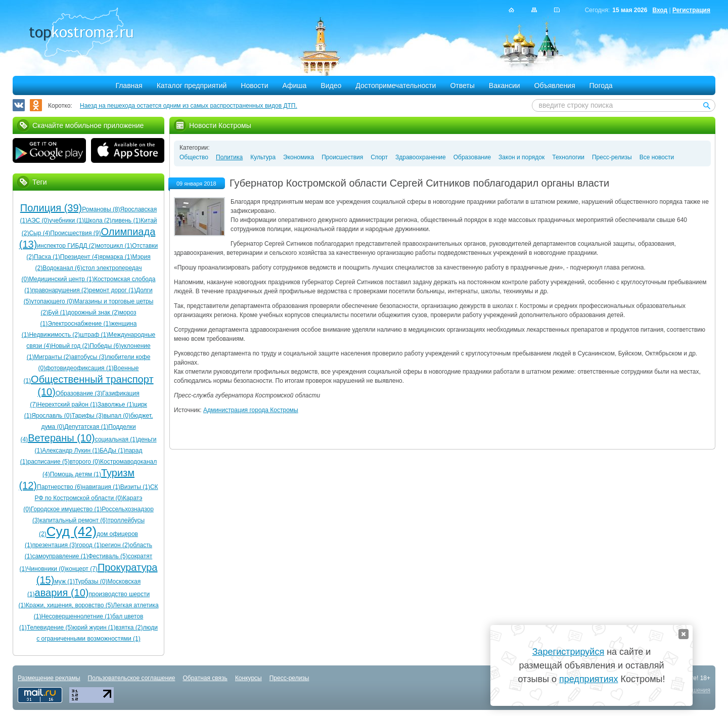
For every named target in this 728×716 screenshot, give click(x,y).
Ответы (462, 85)
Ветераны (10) (61, 438)
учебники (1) (66, 220)
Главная (129, 85)
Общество (194, 157)
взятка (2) (129, 628)
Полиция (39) (51, 208)
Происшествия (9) (75, 233)
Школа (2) (98, 220)
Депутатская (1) (86, 427)
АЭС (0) (38, 220)
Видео (331, 85)
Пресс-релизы (612, 157)
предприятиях (588, 679)
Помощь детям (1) (76, 474)
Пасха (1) (47, 257)
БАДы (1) (112, 451)
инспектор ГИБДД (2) (66, 246)
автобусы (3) (89, 357)
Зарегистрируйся (568, 652)
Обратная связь (205, 678)
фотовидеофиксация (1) (79, 368)
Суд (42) (72, 531)
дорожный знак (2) (94, 312)
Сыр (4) (39, 233)
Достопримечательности (396, 85)
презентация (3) (55, 545)
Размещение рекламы (49, 678)
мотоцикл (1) (115, 246)
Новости (254, 85)
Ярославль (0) (51, 416)
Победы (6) (105, 346)
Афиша (295, 85)
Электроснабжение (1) (79, 324)
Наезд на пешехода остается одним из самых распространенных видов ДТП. (189, 106)
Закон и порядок (521, 157)
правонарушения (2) (60, 290)
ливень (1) (126, 220)
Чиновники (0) (47, 569)
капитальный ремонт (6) (74, 520)
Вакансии (505, 85)
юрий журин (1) (94, 628)
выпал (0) (117, 416)
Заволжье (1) (116, 405)
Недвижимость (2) (54, 335)
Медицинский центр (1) (61, 279)
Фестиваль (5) (108, 556)
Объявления (555, 85)
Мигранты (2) (52, 357)
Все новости (657, 157)
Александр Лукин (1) (71, 451)
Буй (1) (58, 312)
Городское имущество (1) (66, 509)
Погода (601, 85)
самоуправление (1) (60, 556)
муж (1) (64, 581)
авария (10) (62, 593)
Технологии (568, 157)
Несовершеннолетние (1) (76, 616)
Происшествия (342, 157)
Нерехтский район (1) (67, 405)
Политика (229, 157)
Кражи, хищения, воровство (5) (69, 605)
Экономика (299, 157)
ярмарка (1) (116, 257)
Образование (472, 157)
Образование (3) (79, 393)
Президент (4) (80, 257)
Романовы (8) (101, 209)
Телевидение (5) (50, 628)
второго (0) (85, 462)
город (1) (89, 545)
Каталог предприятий (192, 85)
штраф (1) (94, 335)
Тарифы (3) (87, 416)
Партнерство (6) (60, 487)
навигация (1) (101, 487)
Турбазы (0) (91, 581)
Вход (660, 10)
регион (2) (116, 545)
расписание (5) (48, 462)
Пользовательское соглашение (132, 678)
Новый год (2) (70, 346)
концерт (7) (82, 569)
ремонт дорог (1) (112, 290)
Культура (263, 157)
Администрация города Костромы (251, 410)
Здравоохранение (421, 157)
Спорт (379, 157)
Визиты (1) (135, 487)
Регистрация (691, 10)
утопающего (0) (52, 301)
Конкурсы (248, 678)
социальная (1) (116, 439)
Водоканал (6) (62, 268)
